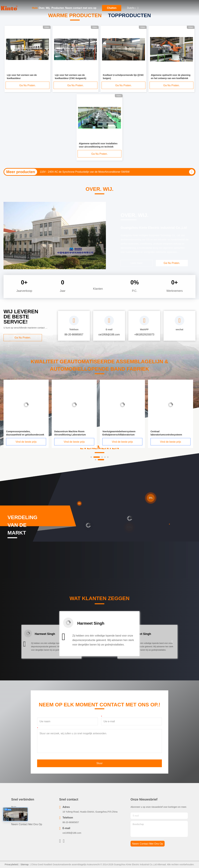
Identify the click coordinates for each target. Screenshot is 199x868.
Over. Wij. (45, 8)
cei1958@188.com (72, 833)
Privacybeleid (11, 864)
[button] (25, 644)
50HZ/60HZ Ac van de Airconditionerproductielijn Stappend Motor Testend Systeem (87, 172)
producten (17, 813)
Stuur (99, 763)
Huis (35, 8)
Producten (58, 8)
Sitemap (25, 864)
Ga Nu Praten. (28, 85)
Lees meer (137, 263)
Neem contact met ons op (81, 8)
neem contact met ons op (148, 844)
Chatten (112, 8)
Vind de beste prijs (33, 442)
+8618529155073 (144, 335)
